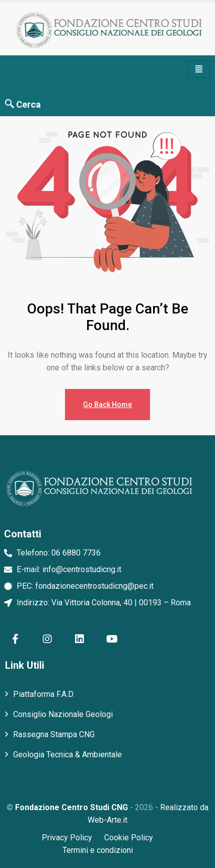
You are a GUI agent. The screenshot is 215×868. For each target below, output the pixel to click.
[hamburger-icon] (199, 69)
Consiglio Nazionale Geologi (63, 714)
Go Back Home (107, 405)
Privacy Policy (67, 838)
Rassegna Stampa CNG (54, 734)
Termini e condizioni (98, 850)
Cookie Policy (129, 838)
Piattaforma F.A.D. (44, 694)
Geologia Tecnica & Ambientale (67, 755)
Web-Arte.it (107, 820)
